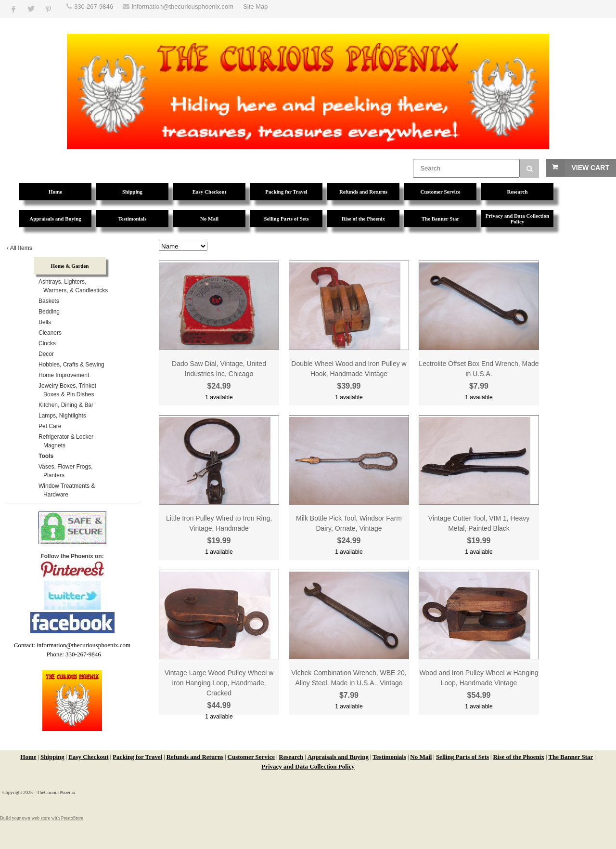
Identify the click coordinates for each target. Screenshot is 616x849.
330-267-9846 (94, 7)
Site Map (255, 7)
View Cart (590, 168)
